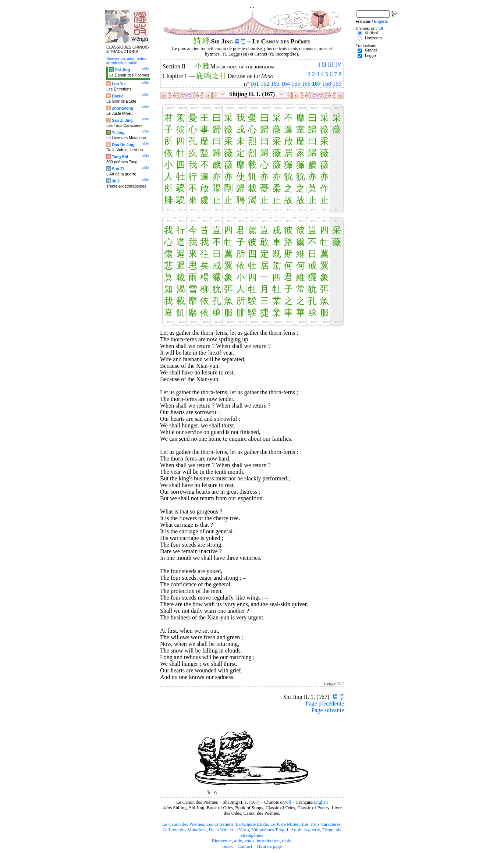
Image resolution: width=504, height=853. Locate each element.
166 (306, 84)
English (321, 802)
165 (296, 84)
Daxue (118, 96)
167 (316, 84)
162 (265, 84)
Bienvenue (222, 841)
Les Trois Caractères (321, 824)
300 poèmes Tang (268, 830)
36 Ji (116, 181)
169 (337, 84)
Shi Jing (122, 70)
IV (338, 65)
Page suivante (328, 710)
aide (238, 841)
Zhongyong (123, 108)
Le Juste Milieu (285, 824)
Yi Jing (118, 132)
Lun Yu (118, 84)
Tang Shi (120, 157)
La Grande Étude (252, 824)
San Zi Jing (122, 120)
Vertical (371, 33)
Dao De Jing (123, 145)
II (324, 65)
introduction (268, 841)
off (289, 802)
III (331, 65)
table (287, 841)
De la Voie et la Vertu (229, 830)
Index (228, 846)
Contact (245, 846)
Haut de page (270, 846)
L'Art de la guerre (303, 830)
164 (285, 84)
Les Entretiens (220, 824)
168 (327, 84)
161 (255, 84)
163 (275, 84)
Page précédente (325, 703)
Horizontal (374, 38)
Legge (370, 56)
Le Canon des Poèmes (183, 824)
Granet (371, 50)
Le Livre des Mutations (184, 830)
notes (249, 841)
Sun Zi (118, 169)
